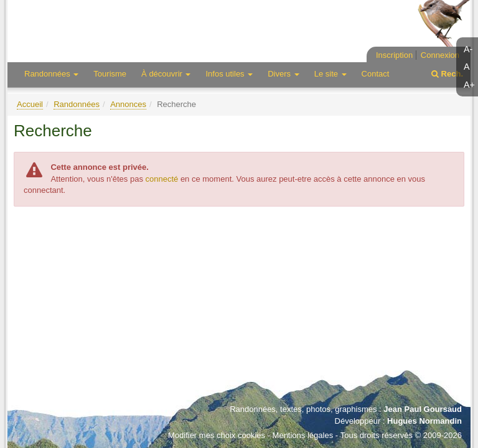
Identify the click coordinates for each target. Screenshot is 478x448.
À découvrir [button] (166, 74)
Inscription (394, 55)
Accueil (30, 104)
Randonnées (77, 104)
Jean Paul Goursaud (423, 409)
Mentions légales (303, 435)
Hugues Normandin (424, 421)
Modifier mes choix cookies (217, 435)
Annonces (128, 104)
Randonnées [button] (51, 74)
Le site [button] (330, 74)
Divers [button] (283, 74)
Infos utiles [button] (229, 74)
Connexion (440, 55)
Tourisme (110, 74)
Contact (376, 74)
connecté (162, 179)
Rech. (447, 74)
